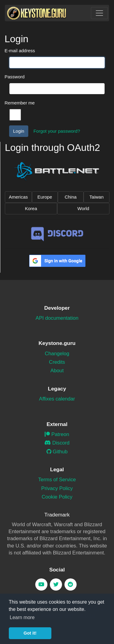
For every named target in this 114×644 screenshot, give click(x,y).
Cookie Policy (57, 497)
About (57, 371)
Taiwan (97, 197)
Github (57, 452)
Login (19, 131)
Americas (18, 197)
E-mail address (20, 51)
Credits (57, 362)
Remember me (20, 103)
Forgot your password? (57, 131)
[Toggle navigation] (99, 13)
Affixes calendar (57, 399)
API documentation (57, 318)
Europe (45, 197)
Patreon (57, 434)
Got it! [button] (30, 633)
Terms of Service (57, 480)
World (83, 208)
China (71, 197)
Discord (57, 443)
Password (15, 77)
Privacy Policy (57, 488)
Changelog (57, 354)
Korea (31, 208)
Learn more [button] (22, 617)
